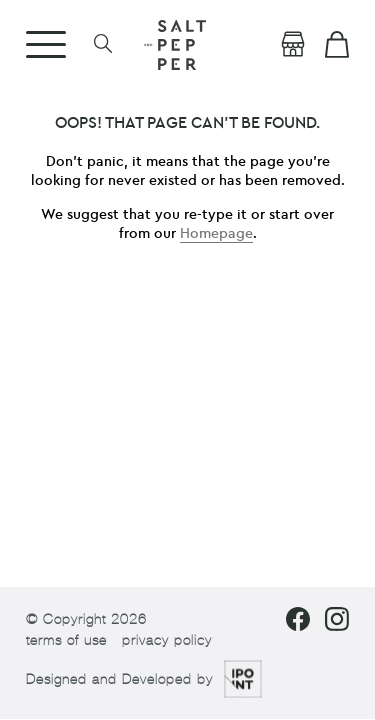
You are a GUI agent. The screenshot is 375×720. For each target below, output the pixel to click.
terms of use (66, 640)
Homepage (216, 233)
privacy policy (167, 640)
